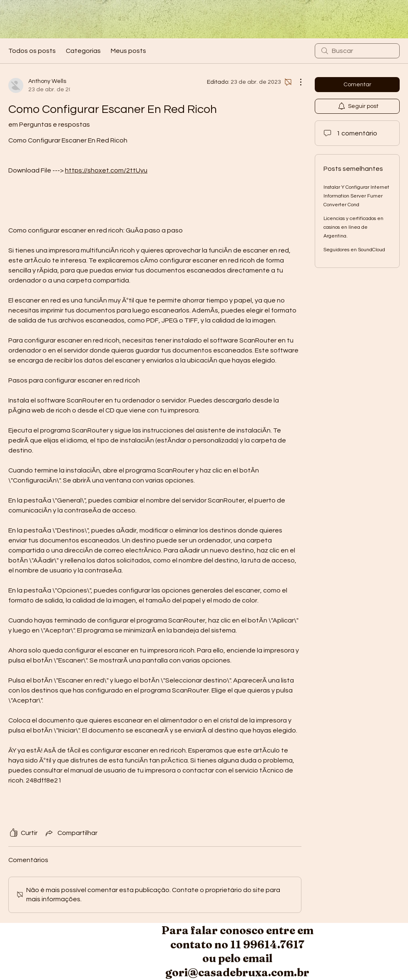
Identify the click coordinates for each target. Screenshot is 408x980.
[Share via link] (71, 833)
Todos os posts (32, 51)
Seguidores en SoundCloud (354, 250)
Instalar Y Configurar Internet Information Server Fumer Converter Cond (356, 196)
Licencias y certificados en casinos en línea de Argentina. (353, 227)
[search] (357, 51)
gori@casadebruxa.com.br (237, 972)
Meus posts (128, 51)
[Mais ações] (296, 82)
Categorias (83, 51)
